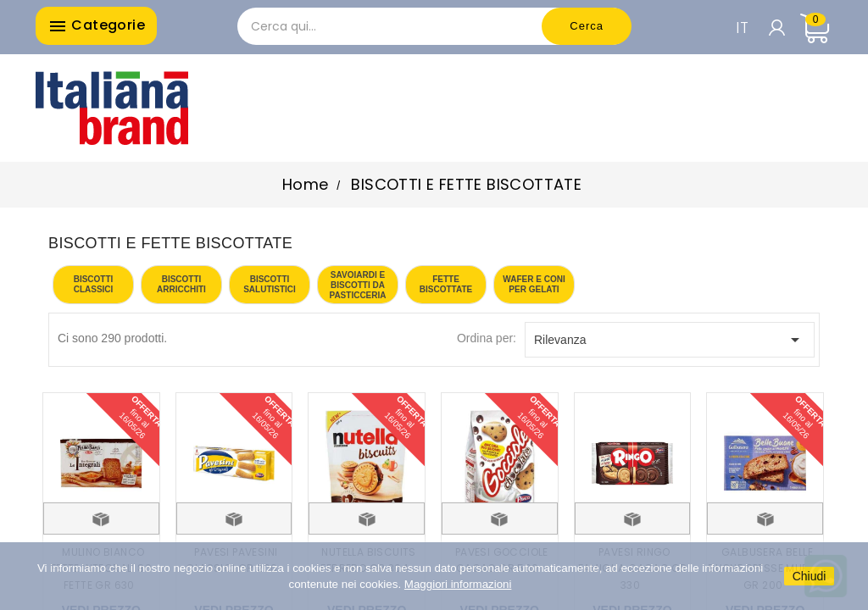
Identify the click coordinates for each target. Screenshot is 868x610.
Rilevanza (670, 340)
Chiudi (810, 576)
